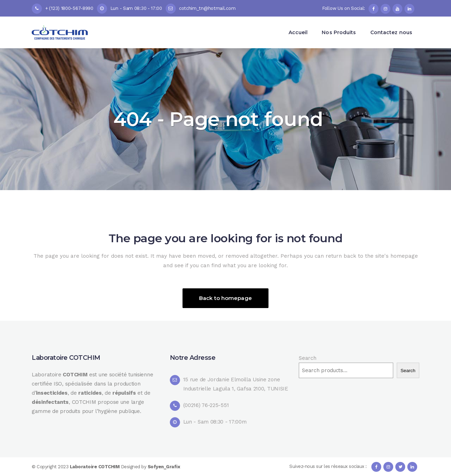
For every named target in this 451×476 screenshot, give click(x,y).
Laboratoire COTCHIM (95, 467)
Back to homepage (225, 298)
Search (307, 358)
